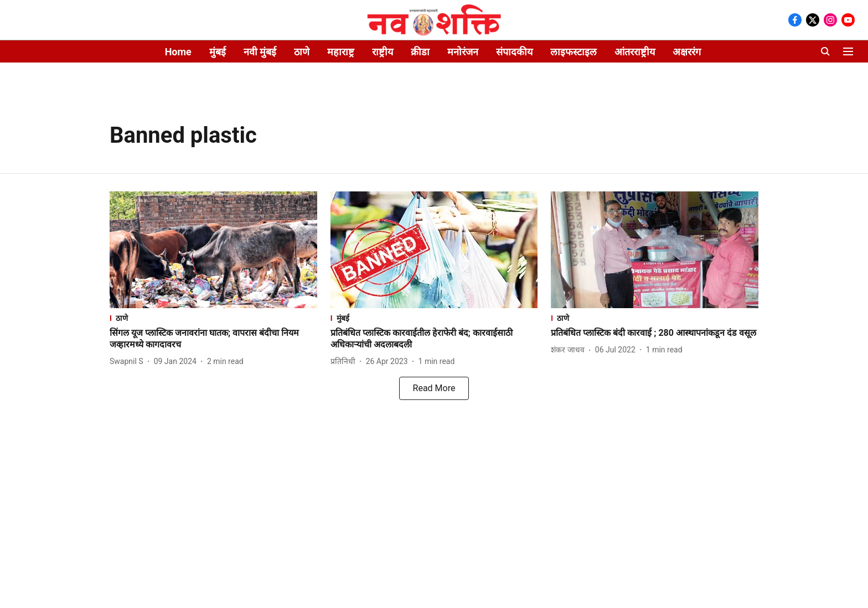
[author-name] (129, 362)
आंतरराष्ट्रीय (635, 52)
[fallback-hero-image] (213, 250)
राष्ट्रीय (383, 52)
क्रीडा (420, 52)
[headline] (213, 339)
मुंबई (218, 52)
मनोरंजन (463, 52)
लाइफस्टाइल (573, 52)
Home (178, 52)
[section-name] (213, 318)
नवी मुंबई (260, 52)
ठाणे (302, 52)
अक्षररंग (687, 52)
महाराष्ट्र (341, 52)
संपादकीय (514, 52)
